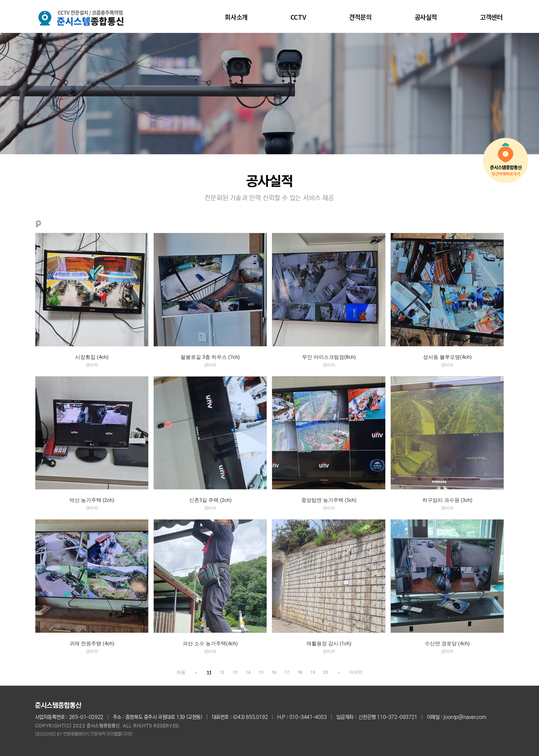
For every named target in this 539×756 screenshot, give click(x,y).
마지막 (353, 672)
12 (222, 672)
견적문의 (360, 17)
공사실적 (426, 17)
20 (325, 672)
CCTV (298, 17)
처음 (184, 672)
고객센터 (491, 17)
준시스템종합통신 (58, 706)
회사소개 (236, 17)
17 (287, 672)
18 (300, 672)
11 (209, 672)
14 (248, 672)
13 (235, 672)
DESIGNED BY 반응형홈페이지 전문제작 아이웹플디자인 (84, 734)
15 (261, 672)
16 (274, 672)
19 (313, 672)
